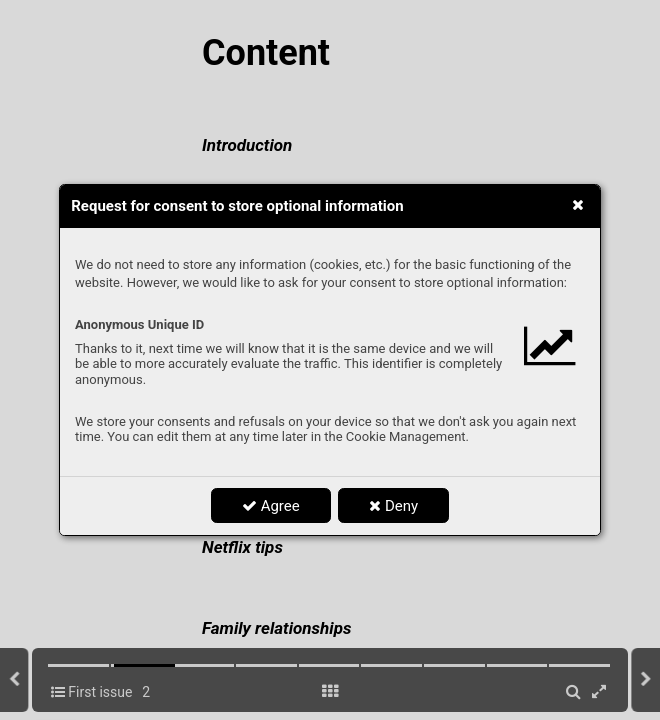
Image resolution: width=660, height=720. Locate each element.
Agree (271, 506)
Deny (393, 506)
